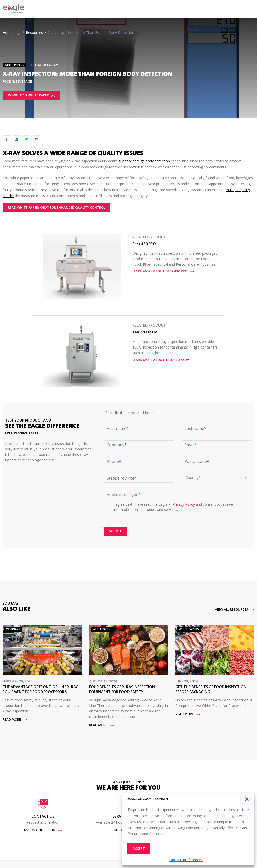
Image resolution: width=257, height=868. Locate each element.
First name (118, 428)
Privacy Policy (184, 504)
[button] (247, 799)
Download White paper (31, 96)
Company (117, 445)
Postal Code (197, 461)
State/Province (122, 478)
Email (191, 445)
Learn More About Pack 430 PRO (163, 272)
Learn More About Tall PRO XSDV (164, 360)
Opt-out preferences (186, 860)
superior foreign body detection (144, 161)
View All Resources (235, 610)
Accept (139, 849)
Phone (114, 461)
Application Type (124, 495)
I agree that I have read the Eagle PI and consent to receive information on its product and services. (173, 507)
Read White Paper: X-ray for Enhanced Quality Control (56, 208)
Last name (195, 428)
